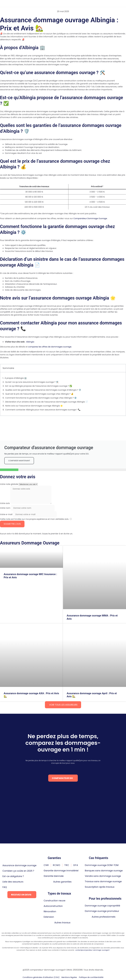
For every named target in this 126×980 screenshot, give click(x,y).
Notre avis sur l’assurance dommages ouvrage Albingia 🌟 (34, 406)
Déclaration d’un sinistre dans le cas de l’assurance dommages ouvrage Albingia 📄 (46, 402)
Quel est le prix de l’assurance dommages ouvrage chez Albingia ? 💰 (39, 394)
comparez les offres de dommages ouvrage (50, 347)
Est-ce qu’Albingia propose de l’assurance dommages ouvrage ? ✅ (39, 386)
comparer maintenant (19, 461)
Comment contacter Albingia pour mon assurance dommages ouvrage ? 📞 (43, 410)
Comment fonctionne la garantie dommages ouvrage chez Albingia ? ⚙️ (41, 398)
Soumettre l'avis (12, 524)
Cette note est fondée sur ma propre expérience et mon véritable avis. (34, 519)
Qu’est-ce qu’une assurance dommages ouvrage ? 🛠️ (32, 382)
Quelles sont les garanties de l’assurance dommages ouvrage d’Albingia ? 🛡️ (43, 390)
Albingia (30, 342)
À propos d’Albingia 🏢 (16, 378)
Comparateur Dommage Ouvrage (90, 218)
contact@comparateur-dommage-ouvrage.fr (92, 950)
